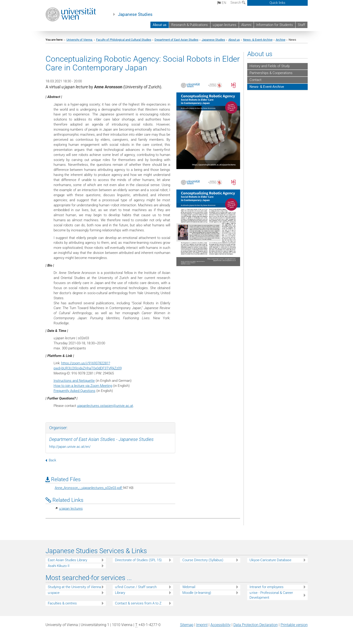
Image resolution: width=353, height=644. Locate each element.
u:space (54, 593)
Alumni (246, 25)
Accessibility (221, 625)
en (222, 3)
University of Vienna (80, 40)
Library (120, 593)
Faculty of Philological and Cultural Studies (124, 40)
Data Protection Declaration (256, 625)
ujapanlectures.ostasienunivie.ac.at (105, 406)
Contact (255, 80)
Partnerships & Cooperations (271, 73)
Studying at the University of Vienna (74, 587)
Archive (281, 40)
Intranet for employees (267, 587)
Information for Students (275, 25)
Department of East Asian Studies (176, 40)
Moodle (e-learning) (197, 593)
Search (238, 3)
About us (160, 25)
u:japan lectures (225, 25)
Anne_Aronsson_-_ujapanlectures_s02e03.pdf (89, 488)
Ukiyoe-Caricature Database (270, 560)
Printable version (294, 625)
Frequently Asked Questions (75, 391)
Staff (301, 25)
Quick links (277, 3)
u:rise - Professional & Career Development (271, 595)
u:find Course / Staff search (136, 587)
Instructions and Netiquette (74, 381)
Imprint (202, 625)
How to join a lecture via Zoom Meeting (83, 386)
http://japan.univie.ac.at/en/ (70, 447)
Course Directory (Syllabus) (203, 560)
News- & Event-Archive (258, 40)
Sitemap (187, 625)
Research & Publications (190, 25)
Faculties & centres (62, 603)
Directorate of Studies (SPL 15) (138, 560)
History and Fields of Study (270, 66)
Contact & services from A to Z (138, 603)
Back (51, 460)
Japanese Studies (135, 14)
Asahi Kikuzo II (59, 566)
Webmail (189, 587)
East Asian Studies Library (67, 560)
